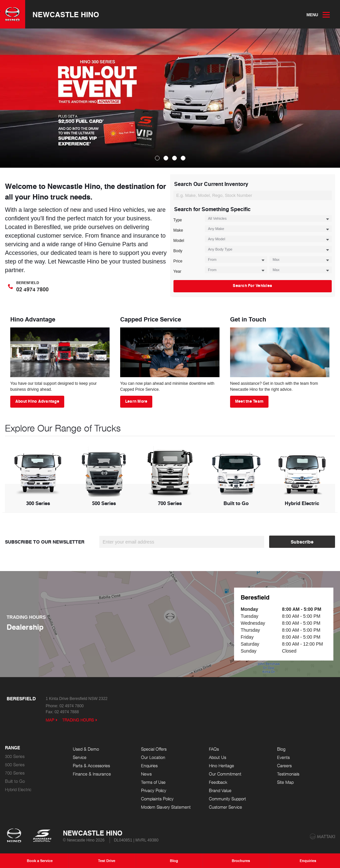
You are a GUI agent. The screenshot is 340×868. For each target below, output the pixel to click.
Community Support (227, 799)
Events (283, 757)
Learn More (136, 401)
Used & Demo (86, 749)
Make (178, 230)
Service (80, 757)
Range (13, 748)
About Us (218, 757)
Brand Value (220, 791)
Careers (284, 766)
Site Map (285, 782)
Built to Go (15, 781)
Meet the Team (249, 401)
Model (179, 241)
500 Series (15, 765)
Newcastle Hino (66, 14)
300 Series (15, 756)
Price (178, 261)
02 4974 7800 (71, 706)
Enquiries (149, 766)
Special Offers (154, 749)
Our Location (153, 757)
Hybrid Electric (18, 790)
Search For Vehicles (326, 196)
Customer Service (225, 807)
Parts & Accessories (91, 766)
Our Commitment (225, 774)
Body (178, 251)
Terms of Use (153, 782)
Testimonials (288, 774)
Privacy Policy (154, 791)
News (146, 774)
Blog (281, 749)
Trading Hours (78, 720)
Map (50, 720)
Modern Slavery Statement (166, 807)
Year (177, 271)
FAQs (214, 749)
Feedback (218, 782)
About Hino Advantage (37, 401)
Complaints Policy (157, 799)
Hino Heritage (221, 766)
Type (178, 220)
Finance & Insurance (92, 774)
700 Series (15, 773)
